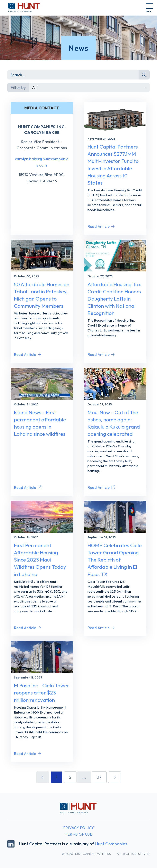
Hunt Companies (111, 844)
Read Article (101, 226)
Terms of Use (78, 834)
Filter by (18, 87)
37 (99, 777)
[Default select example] (89, 87)
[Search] (73, 75)
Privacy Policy (79, 828)
